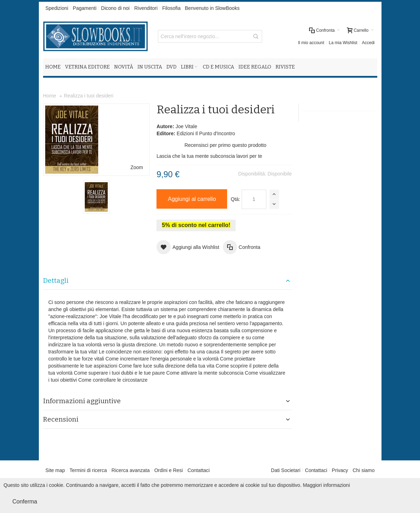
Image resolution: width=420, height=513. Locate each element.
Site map (55, 470)
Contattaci (199, 470)
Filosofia (171, 8)
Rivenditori (146, 8)
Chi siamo (363, 470)
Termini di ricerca (88, 470)
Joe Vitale (186, 126)
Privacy (340, 470)
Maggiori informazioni (326, 485)
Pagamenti (85, 8)
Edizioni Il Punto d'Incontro (206, 133)
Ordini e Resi (169, 470)
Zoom (137, 167)
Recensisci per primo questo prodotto (225, 145)
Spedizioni (57, 8)
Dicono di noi (115, 8)
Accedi (368, 43)
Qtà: (235, 199)
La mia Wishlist (343, 43)
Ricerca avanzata (131, 470)
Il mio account (311, 43)
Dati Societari (286, 470)
